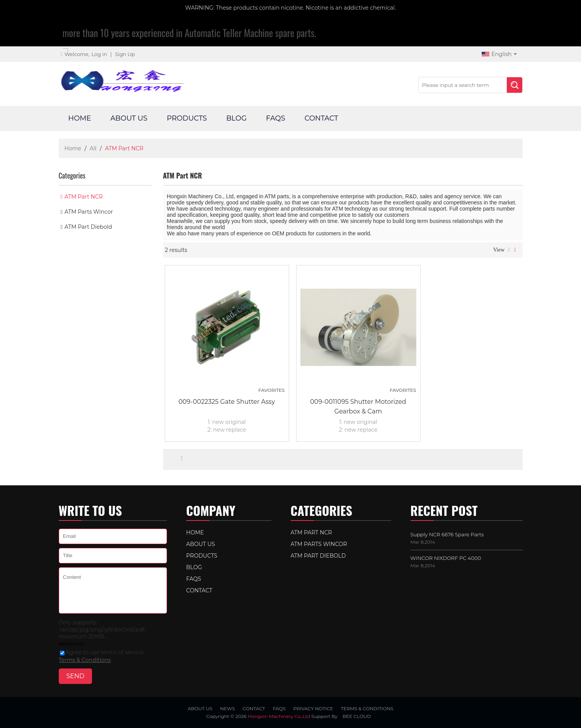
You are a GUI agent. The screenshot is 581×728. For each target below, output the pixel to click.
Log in (99, 54)
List (509, 250)
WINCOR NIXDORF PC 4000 (446, 558)
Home (80, 118)
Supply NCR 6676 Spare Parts (447, 534)
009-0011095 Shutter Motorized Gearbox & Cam (358, 407)
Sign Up (125, 54)
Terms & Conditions (85, 660)
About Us (129, 118)
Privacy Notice (313, 708)
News (227, 708)
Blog (236, 118)
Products (187, 118)
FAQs (276, 118)
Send (76, 676)
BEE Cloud (357, 716)
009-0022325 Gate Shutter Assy (227, 402)
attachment (72, 644)
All (93, 148)
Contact (321, 118)
